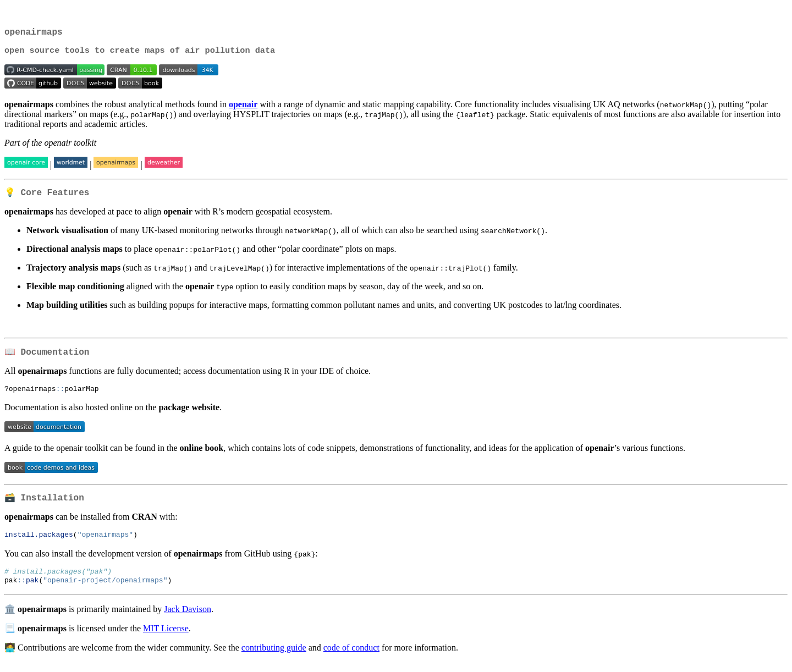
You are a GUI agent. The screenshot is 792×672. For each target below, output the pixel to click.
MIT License (166, 639)
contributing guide (274, 658)
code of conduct (351, 658)
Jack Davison (188, 619)
